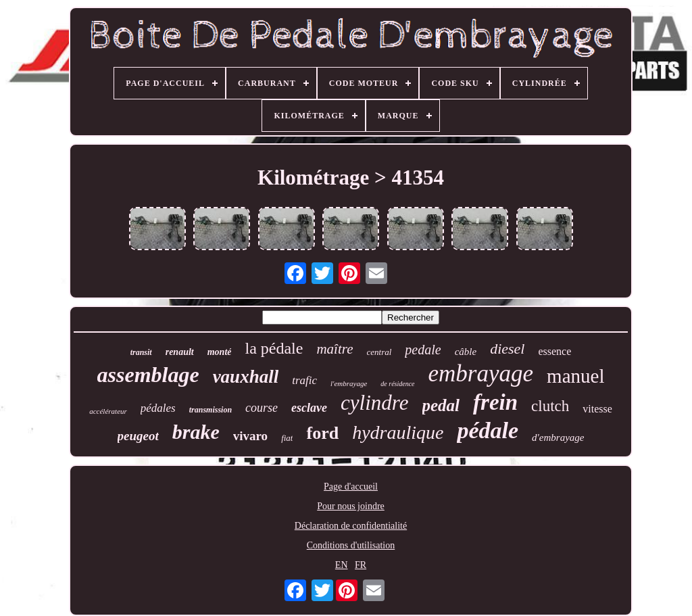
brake (196, 432)
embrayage (481, 374)
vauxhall (246, 377)
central (379, 352)
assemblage (148, 375)
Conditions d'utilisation (351, 545)
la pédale (274, 348)
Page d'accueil (351, 487)
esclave (309, 408)
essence (554, 351)
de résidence (397, 384)
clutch (550, 406)
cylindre (374, 403)
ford (322, 433)
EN (342, 565)
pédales (158, 408)
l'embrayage (349, 383)
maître (335, 349)
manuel (575, 376)
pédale (488, 430)
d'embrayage (558, 437)
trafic (304, 380)
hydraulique (398, 432)
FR (361, 565)
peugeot (138, 436)
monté (220, 352)
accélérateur (108, 411)
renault (180, 352)
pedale (423, 350)
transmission (211, 410)
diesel (507, 349)
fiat (287, 438)
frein (495, 402)
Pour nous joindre (351, 506)
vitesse (597, 409)
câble (466, 352)
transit (141, 352)
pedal (441, 405)
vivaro (250, 436)
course (262, 408)
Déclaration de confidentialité (351, 526)
